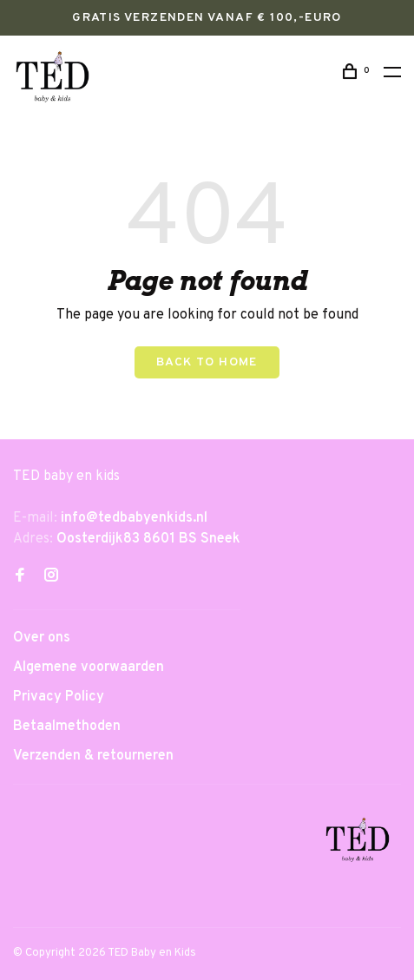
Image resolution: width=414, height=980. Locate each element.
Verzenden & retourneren (93, 756)
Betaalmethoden (67, 727)
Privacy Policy (59, 697)
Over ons (42, 638)
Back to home (207, 362)
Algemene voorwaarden (89, 668)
